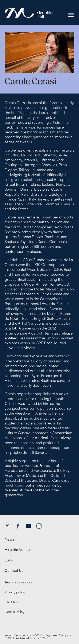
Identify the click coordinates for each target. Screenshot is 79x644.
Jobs (9, 560)
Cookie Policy (15, 612)
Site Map (11, 602)
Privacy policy (15, 592)
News (9, 539)
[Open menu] (71, 15)
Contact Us (14, 571)
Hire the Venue (17, 550)
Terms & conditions (19, 582)
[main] (39, 267)
